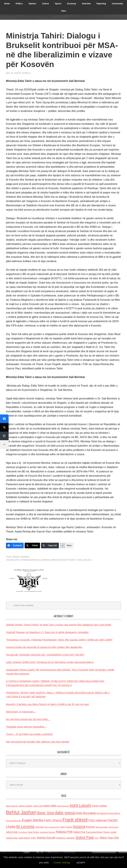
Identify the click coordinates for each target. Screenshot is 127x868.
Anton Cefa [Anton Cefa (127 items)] (38, 806)
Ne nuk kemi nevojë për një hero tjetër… (28, 719)
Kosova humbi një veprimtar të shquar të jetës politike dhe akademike (44, 647)
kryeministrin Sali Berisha (36, 560)
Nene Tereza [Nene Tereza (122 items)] (33, 832)
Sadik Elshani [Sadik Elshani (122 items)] (24, 838)
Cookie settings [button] (62, 862)
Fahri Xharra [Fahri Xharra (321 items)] (53, 820)
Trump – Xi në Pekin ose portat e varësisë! (29, 734)
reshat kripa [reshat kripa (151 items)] (12, 838)
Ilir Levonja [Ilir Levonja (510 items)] (25, 826)
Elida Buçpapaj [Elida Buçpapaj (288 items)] (85, 813)
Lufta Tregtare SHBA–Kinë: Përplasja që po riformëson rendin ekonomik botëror (50, 662)
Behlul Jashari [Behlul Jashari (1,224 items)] (21, 812)
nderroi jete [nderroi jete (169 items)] (12, 832)
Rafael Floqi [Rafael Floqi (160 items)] (79, 832)
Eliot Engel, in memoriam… (21, 712)
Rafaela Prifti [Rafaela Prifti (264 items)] (64, 832)
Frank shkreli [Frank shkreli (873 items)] (75, 820)
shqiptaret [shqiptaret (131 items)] (70, 838)
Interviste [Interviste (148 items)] (39, 827)
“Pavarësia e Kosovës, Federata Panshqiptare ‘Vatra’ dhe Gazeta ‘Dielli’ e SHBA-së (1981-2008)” (59, 640)
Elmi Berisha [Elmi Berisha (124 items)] (102, 813)
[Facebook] (15, 545)
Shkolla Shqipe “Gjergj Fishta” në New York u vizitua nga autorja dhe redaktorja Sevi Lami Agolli (59, 625)
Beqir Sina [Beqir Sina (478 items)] (45, 813)
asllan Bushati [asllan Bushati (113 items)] (63, 806)
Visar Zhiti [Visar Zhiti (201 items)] (113, 838)
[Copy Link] (50, 545)
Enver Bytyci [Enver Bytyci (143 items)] (114, 813)
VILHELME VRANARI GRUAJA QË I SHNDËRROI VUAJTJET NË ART (45, 655)
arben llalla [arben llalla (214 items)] (50, 806)
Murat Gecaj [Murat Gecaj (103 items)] (114, 827)
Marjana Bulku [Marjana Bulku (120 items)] (102, 827)
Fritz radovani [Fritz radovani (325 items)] (98, 820)
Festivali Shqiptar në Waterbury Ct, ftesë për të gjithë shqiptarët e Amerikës (47, 632)
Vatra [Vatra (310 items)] (103, 838)
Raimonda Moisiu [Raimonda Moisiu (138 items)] (94, 832)
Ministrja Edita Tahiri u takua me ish (71, 560)
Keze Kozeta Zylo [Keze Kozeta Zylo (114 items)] (52, 827)
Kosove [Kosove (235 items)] (90, 827)
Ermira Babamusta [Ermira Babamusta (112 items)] (14, 821)
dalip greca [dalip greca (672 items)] (65, 813)
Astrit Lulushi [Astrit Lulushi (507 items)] (80, 805)
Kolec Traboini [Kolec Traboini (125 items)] (66, 827)
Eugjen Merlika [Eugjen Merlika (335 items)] (33, 820)
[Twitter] (32, 545)
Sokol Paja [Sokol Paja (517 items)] (85, 837)
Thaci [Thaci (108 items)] (96, 838)
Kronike (25, 557)
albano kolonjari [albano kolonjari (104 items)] (12, 806)
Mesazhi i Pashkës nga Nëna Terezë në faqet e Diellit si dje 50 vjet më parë (47, 704)
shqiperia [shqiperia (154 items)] (61, 838)
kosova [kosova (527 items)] (79, 826)
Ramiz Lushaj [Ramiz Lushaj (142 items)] (110, 832)
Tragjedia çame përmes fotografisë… (26, 727)
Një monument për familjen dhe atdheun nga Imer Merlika (38, 742)
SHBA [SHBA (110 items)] (33, 838)
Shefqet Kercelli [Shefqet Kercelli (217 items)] (46, 838)
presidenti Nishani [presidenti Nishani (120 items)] (47, 832)
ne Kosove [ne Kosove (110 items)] (23, 832)
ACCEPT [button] (81, 863)
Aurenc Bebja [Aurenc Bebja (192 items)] (99, 806)
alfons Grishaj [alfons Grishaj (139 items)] (26, 806)
